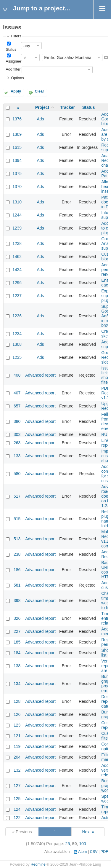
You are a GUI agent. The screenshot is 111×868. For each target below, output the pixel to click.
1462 (17, 257)
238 (17, 554)
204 (17, 757)
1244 (17, 215)
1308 (17, 344)
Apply (16, 91)
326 (17, 618)
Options (17, 78)
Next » (88, 832)
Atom (82, 852)
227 (17, 631)
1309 (17, 134)
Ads (40, 119)
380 (17, 421)
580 (17, 474)
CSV (94, 852)
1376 (17, 119)
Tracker (67, 107)
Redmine (38, 864)
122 (17, 818)
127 (17, 786)
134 (17, 684)
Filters (16, 36)
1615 (17, 147)
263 (17, 443)
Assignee (13, 61)
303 (17, 434)
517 (17, 496)
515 (17, 519)
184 (17, 653)
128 (17, 701)
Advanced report (40, 375)
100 (82, 844)
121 (17, 736)
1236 (17, 316)
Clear (39, 91)
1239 (17, 228)
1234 (17, 334)
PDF (104, 852)
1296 (17, 283)
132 (17, 770)
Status (11, 50)
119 (17, 746)
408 (17, 375)
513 (17, 539)
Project (42, 107)
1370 (17, 187)
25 (68, 844)
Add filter (13, 69)
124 (17, 809)
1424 (17, 270)
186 (17, 570)
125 (17, 799)
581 (17, 585)
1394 (17, 160)
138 (17, 666)
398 (17, 601)
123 (17, 725)
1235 (17, 357)
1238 (17, 243)
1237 (17, 296)
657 (17, 406)
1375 (17, 173)
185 (17, 642)
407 (17, 393)
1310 (17, 202)
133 (17, 456)
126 (17, 714)
